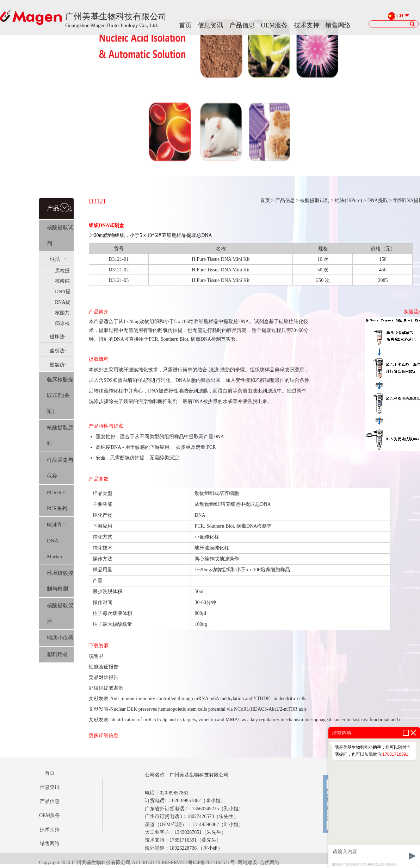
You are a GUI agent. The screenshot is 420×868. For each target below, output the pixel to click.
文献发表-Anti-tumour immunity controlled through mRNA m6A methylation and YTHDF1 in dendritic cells (197, 699)
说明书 (96, 656)
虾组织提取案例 (106, 688)
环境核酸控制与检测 (60, 581)
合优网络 (270, 863)
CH (400, 16)
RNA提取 (63, 304)
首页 (185, 25)
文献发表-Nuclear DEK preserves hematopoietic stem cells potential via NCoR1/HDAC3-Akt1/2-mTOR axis (198, 709)
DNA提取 (63, 293)
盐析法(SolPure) (59, 352)
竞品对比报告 (104, 677)
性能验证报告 (104, 667)
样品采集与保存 (60, 468)
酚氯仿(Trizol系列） (59, 366)
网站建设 (247, 863)
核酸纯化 (62, 282)
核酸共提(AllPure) (64, 314)
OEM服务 (274, 25)
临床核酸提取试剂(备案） (60, 395)
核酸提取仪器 (60, 613)
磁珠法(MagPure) (60, 338)
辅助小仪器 (60, 638)
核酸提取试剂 (60, 235)
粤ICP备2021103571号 (211, 863)
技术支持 (307, 25)
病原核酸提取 (62, 325)
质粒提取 (62, 272)
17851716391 (395, 754)
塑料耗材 (57, 654)
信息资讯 (210, 25)
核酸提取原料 (60, 436)
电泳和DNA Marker (57, 541)
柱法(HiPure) (59, 261)
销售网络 (338, 25)
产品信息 (242, 25)
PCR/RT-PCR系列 (57, 500)
